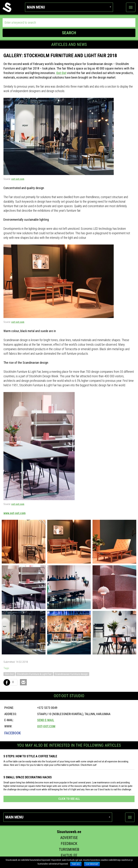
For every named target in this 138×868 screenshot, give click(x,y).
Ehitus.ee (69, 855)
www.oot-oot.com (14, 513)
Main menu (69, 7)
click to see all (69, 799)
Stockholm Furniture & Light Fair (34, 674)
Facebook (13, 733)
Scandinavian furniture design (71, 674)
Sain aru (76, 864)
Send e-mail (46, 720)
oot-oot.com (18, 179)
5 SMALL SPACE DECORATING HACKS (28, 777)
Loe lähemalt (92, 864)
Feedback (69, 844)
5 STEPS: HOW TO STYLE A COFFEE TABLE (30, 756)
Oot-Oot (61, 73)
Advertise (69, 838)
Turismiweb (69, 849)
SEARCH (69, 33)
